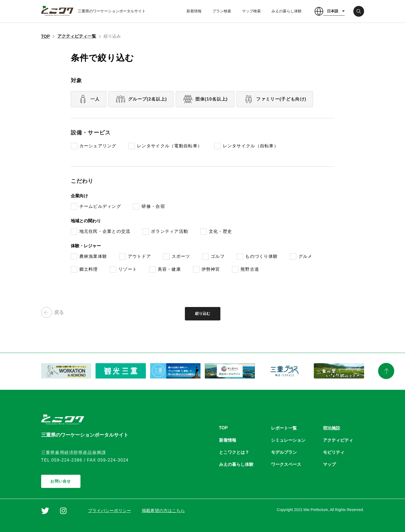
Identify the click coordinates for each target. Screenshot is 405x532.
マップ (329, 464)
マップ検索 (251, 11)
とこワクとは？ (234, 452)
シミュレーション (288, 440)
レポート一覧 (284, 428)
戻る (52, 312)
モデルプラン (284, 452)
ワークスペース (286, 464)
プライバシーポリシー (110, 511)
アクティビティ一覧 (77, 36)
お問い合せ (61, 481)
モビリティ (334, 452)
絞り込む (203, 313)
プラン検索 (222, 11)
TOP (46, 36)
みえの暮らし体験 (287, 11)
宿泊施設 (332, 428)
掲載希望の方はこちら (163, 511)
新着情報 (194, 11)
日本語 (333, 11)
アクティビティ (338, 440)
